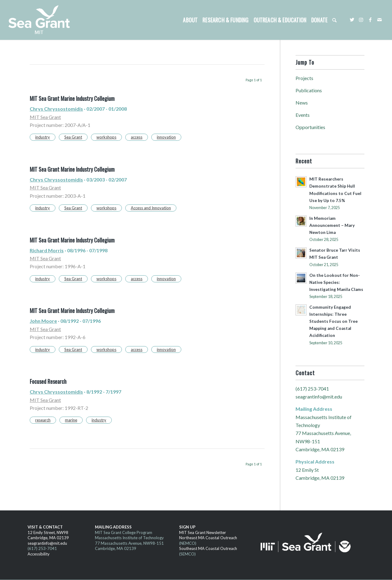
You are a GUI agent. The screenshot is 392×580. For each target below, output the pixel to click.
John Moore (43, 321)
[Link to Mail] (379, 20)
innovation (166, 137)
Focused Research (48, 381)
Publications (309, 90)
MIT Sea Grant (45, 117)
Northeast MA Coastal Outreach (208, 538)
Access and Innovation (151, 208)
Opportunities (310, 127)
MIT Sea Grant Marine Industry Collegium (72, 98)
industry (43, 137)
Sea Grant (73, 137)
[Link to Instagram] (361, 20)
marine (71, 420)
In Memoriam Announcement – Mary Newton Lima (332, 225)
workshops (106, 137)
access (137, 137)
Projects (304, 78)
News (302, 103)
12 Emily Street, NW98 (48, 532)
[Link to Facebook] (370, 20)
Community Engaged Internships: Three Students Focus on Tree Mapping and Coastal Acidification (334, 321)
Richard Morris (47, 250)
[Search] (334, 20)
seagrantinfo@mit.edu (319, 397)
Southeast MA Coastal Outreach (208, 548)
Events (303, 115)
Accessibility (39, 554)
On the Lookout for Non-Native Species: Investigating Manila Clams (336, 282)
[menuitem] (190, 20)
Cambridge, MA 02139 (48, 538)
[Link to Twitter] (352, 20)
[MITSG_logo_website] (41, 20)
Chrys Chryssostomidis (56, 109)
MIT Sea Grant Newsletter (203, 532)
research (43, 420)
